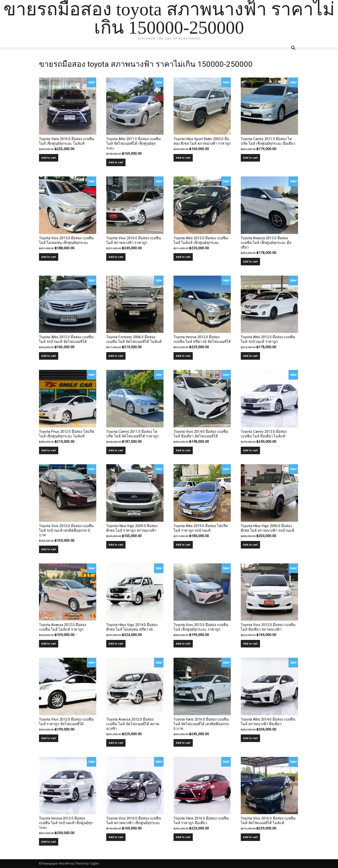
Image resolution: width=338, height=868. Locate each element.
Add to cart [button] (49, 158)
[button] (293, 49)
